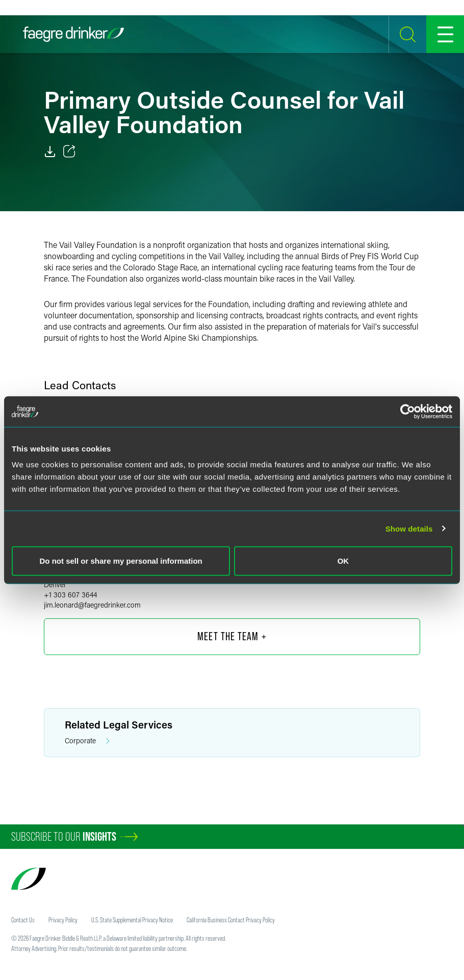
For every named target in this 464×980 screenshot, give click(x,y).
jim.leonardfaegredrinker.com (92, 605)
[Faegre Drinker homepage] (73, 34)
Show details (409, 528)
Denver (55, 584)
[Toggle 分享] (69, 152)
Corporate (87, 741)
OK (343, 561)
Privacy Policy (63, 920)
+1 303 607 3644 (70, 595)
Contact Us (23, 920)
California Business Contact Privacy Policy (231, 920)
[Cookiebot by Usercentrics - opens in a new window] (408, 411)
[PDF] (50, 152)
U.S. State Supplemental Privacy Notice (132, 920)
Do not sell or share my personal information (121, 561)
